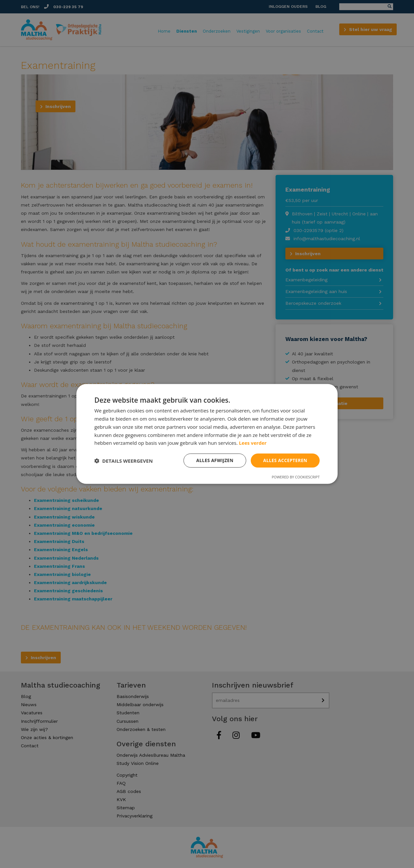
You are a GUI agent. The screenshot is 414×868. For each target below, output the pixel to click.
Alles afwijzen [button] (213, 460)
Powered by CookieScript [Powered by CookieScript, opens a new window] (296, 477)
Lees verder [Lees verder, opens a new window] (253, 442)
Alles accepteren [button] (284, 460)
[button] (124, 461)
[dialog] (207, 434)
